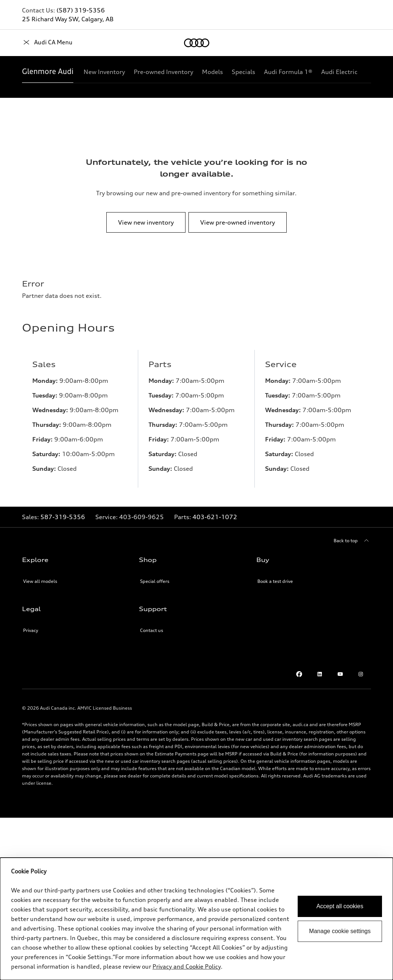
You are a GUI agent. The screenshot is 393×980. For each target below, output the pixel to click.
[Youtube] (340, 674)
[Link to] (142, 517)
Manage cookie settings (340, 931)
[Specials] (243, 72)
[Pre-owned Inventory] (164, 72)
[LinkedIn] (320, 674)
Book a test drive (275, 581)
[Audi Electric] (339, 72)
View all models (40, 581)
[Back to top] (352, 541)
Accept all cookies (340, 906)
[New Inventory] (104, 72)
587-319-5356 (63, 517)
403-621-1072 (215, 517)
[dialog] (196, 919)
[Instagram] (361, 674)
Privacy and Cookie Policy (187, 966)
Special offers (155, 581)
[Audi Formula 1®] (288, 72)
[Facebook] (299, 674)
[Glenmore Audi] (48, 72)
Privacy (31, 630)
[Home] (35, 43)
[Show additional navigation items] (365, 71)
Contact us (152, 630)
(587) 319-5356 (81, 10)
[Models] (212, 72)
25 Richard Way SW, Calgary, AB (68, 19)
